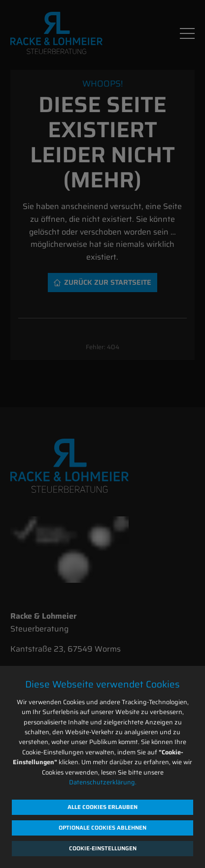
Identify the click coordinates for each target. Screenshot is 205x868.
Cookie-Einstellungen (103, 848)
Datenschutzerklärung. (103, 782)
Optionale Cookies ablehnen (102, 828)
